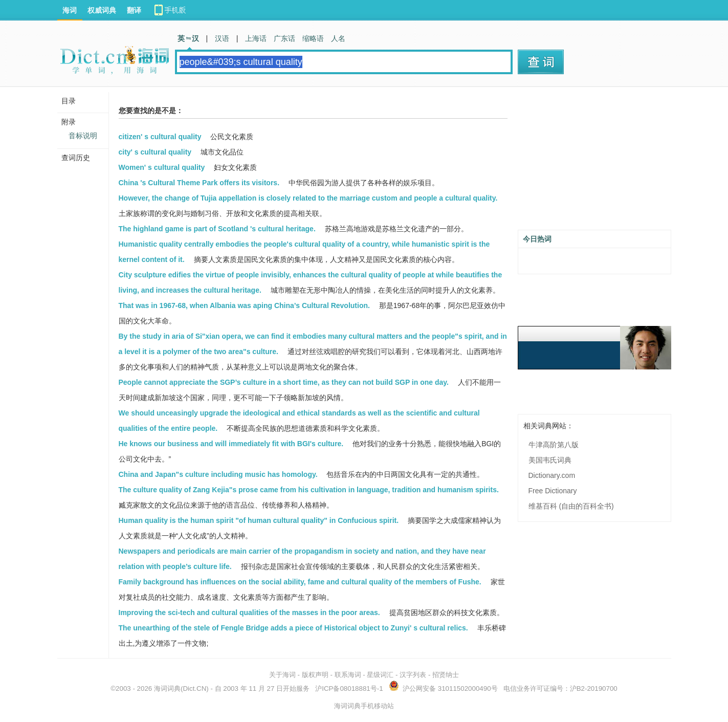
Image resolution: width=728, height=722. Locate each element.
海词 (70, 10)
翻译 (134, 10)
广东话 (284, 38)
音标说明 (83, 136)
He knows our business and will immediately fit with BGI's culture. (231, 444)
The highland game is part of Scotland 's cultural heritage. (217, 229)
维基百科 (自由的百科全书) (571, 506)
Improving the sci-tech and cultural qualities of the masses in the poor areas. (249, 612)
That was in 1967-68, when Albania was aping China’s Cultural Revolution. (244, 305)
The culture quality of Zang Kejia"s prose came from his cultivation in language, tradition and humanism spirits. (309, 490)
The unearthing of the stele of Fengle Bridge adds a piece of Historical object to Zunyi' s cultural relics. (293, 628)
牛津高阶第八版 (554, 445)
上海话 (256, 38)
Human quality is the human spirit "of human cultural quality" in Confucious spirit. (259, 520)
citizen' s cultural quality (160, 137)
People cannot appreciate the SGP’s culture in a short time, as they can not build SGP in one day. (284, 382)
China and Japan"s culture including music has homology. (218, 474)
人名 (338, 38)
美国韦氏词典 (550, 460)
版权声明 (315, 675)
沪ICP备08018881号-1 (349, 688)
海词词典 (167, 688)
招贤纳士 (446, 675)
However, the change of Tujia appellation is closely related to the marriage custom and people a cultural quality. (308, 198)
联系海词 (348, 675)
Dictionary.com (552, 475)
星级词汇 (380, 675)
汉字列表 (413, 675)
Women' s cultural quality (162, 167)
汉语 (222, 38)
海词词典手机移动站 (364, 706)
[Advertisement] (594, 162)
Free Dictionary (553, 491)
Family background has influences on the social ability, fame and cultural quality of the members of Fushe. (300, 582)
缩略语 (313, 38)
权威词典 (102, 10)
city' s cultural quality (155, 152)
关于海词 (282, 675)
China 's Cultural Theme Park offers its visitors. (199, 183)
